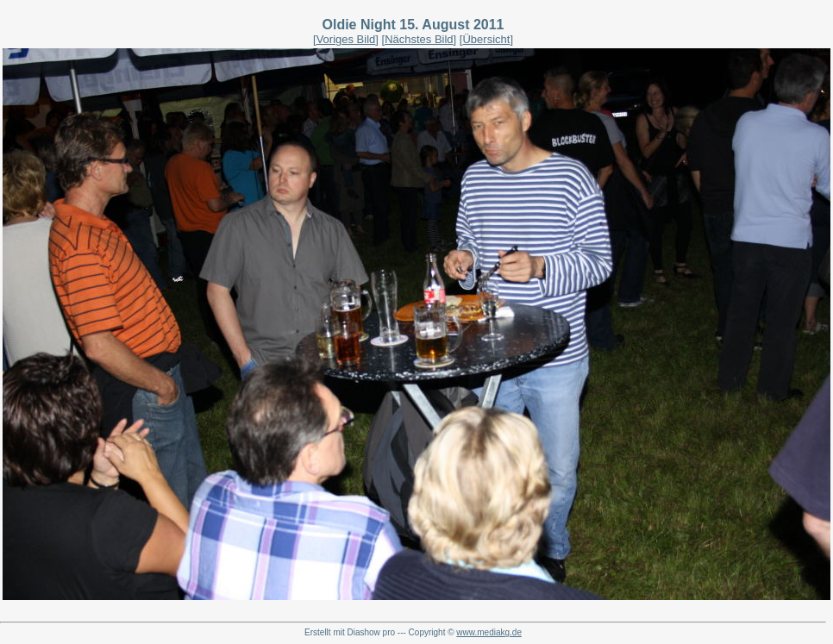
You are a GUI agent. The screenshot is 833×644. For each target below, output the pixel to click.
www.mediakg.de (489, 632)
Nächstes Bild (419, 39)
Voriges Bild (346, 39)
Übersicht (486, 39)
